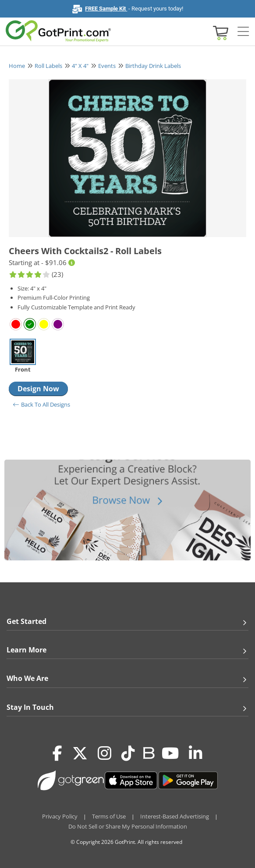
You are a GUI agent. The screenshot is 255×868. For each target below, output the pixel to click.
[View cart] (220, 32)
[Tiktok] (128, 754)
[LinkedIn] (196, 754)
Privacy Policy (60, 816)
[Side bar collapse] (243, 32)
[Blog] (148, 752)
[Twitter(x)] (80, 754)
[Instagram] (104, 754)
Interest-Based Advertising (175, 816)
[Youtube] (170, 754)
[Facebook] (57, 754)
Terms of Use (109, 816)
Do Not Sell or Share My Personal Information (128, 826)
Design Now (38, 389)
